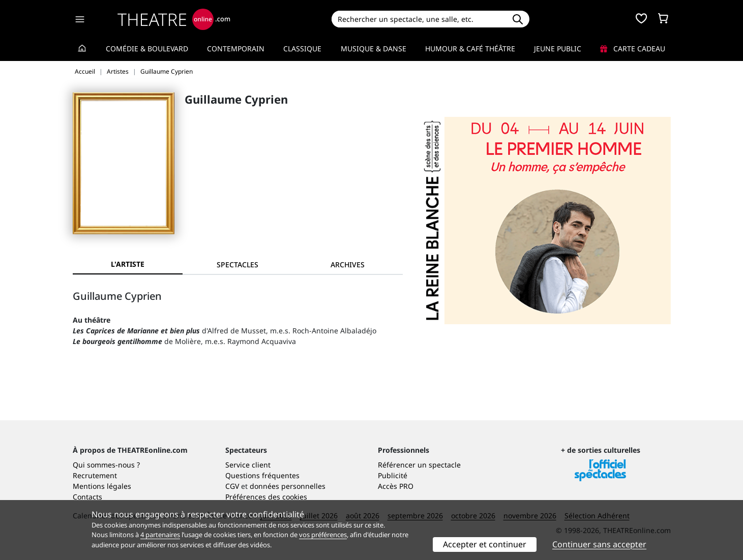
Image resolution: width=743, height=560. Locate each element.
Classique (302, 49)
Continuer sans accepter (599, 544)
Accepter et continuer (485, 544)
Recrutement (95, 475)
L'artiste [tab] (128, 264)
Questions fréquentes (262, 475)
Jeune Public (558, 49)
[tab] (237, 265)
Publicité (393, 475)
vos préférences (323, 535)
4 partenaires (160, 535)
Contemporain (236, 49)
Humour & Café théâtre (470, 49)
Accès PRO (396, 486)
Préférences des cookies (266, 497)
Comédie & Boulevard (147, 49)
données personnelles (288, 486)
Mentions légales (102, 486)
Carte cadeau (633, 49)
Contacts (87, 497)
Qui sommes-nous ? (106, 465)
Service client (248, 465)
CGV (232, 486)
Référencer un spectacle (419, 465)
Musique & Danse (374, 49)
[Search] (419, 19)
